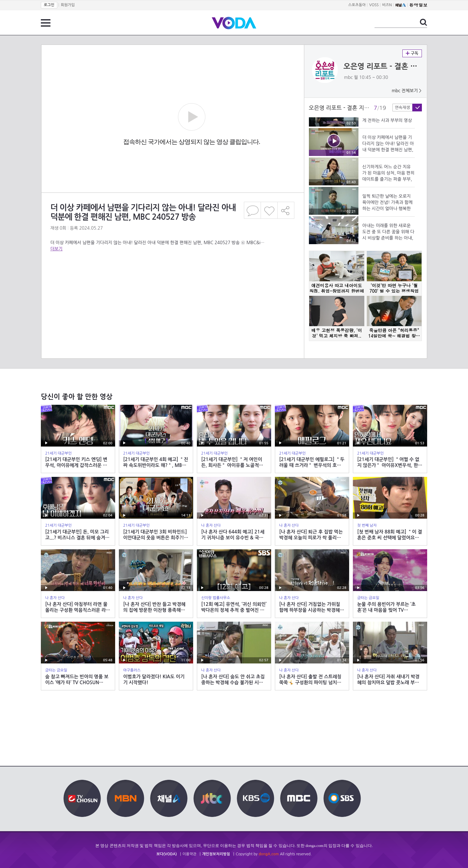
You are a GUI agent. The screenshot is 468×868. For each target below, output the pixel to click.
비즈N (387, 5)
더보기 (56, 249)
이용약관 (190, 854)
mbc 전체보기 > (406, 91)
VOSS (374, 5)
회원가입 (68, 5)
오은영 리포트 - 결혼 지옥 (384, 67)
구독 (412, 53)
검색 (423, 22)
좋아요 (269, 210)
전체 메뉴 (46, 23)
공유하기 (286, 210)
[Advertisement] (172, 277)
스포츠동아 (357, 5)
